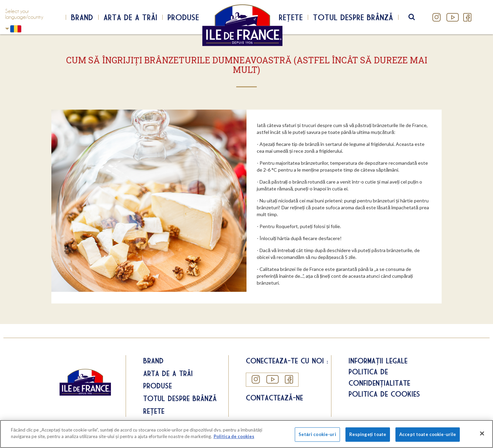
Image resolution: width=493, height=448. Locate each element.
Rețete (291, 17)
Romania (7, 29)
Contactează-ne (274, 398)
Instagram (437, 17)
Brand (82, 17)
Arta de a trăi (130, 17)
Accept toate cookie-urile (428, 434)
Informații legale (378, 361)
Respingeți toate (368, 434)
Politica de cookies (384, 394)
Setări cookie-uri (317, 434)
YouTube (452, 17)
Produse (183, 17)
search (416, 17)
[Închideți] (482, 433)
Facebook (467, 17)
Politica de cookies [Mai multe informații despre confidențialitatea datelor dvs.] (234, 436)
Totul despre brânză (353, 17)
